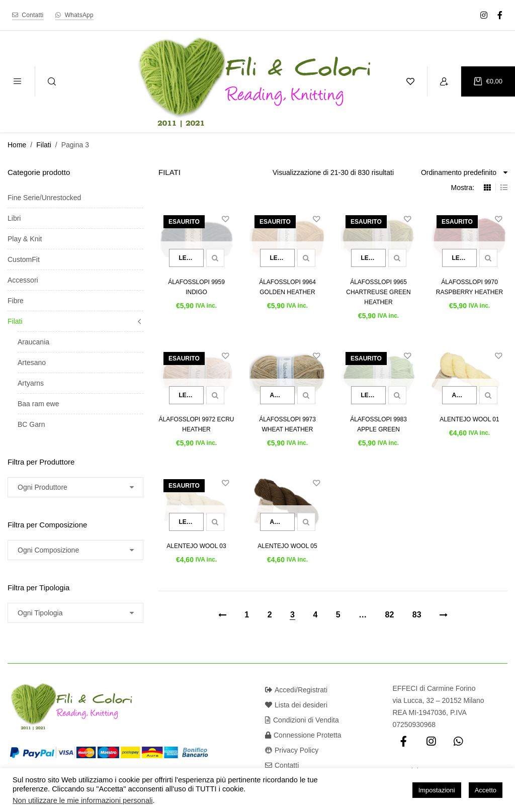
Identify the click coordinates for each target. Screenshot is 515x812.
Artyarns (31, 383)
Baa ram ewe (38, 404)
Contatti (282, 765)
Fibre (16, 301)
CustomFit (24, 259)
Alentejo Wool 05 (287, 546)
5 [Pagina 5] (338, 615)
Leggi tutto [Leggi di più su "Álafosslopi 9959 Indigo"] (191, 258)
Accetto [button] (486, 790)
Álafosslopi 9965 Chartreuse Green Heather (378, 292)
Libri (14, 218)
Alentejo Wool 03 (196, 546)
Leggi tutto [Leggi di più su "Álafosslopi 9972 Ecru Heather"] (191, 395)
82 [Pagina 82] (390, 615)
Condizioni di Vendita (302, 720)
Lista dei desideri (296, 705)
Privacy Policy (292, 750)
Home (17, 145)
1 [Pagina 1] (247, 615)
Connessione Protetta (303, 735)
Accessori (23, 280)
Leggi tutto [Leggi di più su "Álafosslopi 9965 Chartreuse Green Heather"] (373, 258)
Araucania (33, 342)
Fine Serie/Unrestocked (44, 198)
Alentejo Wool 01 (469, 419)
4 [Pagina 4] (315, 615)
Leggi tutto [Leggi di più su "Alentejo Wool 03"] (191, 522)
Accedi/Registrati (296, 690)
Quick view (215, 258)
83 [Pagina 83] (417, 615)
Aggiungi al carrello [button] (282, 395)
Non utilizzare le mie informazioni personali (83, 800)
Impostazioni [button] (437, 790)
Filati (44, 145)
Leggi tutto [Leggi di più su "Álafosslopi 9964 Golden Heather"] (282, 258)
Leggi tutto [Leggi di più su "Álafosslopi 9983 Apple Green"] (373, 395)
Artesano (32, 363)
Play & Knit (25, 239)
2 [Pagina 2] (270, 615)
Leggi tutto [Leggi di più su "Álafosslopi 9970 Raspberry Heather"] (464, 258)
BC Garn (31, 424)
